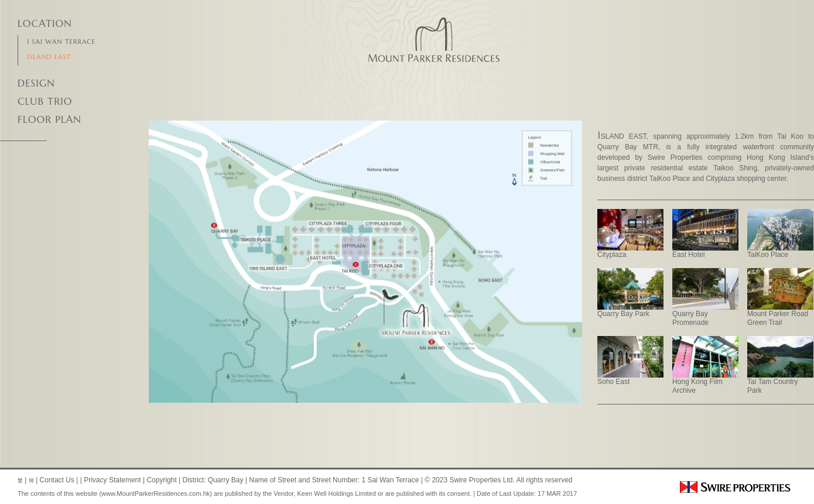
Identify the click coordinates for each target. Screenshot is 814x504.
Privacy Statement (112, 480)
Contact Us (57, 480)
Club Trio (45, 101)
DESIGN (36, 83)
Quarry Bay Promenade (705, 297)
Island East (49, 57)
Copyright (161, 480)
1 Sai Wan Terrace (61, 42)
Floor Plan (49, 119)
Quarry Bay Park (630, 293)
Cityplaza (630, 234)
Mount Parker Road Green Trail (780, 297)
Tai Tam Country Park (780, 365)
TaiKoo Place (780, 234)
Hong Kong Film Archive (705, 365)
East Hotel (705, 234)
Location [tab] (45, 23)
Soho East (630, 361)
